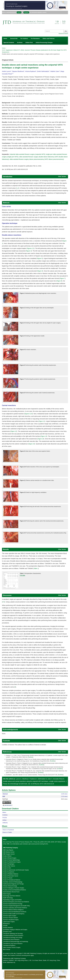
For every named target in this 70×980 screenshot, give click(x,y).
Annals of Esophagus (9, 864)
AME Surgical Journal (9, 854)
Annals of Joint (7, 868)
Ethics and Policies (49, 39)
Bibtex (4, 812)
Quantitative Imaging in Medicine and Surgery (15, 930)
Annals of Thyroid (8, 878)
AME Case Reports (8, 850)
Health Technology (8, 898)
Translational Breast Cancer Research (13, 936)
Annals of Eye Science (9, 866)
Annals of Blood (7, 856)
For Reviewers (35, 39)
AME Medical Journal (9, 852)
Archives (20, 42)
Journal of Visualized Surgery (11, 920)
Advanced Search (63, 34)
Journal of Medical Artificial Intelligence (13, 910)
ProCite (5, 818)
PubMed (30, 757)
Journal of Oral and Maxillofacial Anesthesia (15, 912)
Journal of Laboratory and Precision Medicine (15, 908)
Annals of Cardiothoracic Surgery (12, 862)
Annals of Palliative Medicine (11, 874)
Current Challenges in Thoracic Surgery (14, 888)
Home (5, 39)
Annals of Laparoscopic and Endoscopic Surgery (16, 870)
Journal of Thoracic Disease (10, 918)
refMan (4, 820)
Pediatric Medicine (8, 928)
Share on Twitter (7, 832)
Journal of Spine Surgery (10, 916)
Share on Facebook (8, 830)
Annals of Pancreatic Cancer (11, 876)
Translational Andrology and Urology (13, 938)
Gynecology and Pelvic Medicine (12, 896)
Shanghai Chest (7, 932)
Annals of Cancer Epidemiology (11, 860)
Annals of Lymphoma (9, 872)
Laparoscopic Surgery (9, 922)
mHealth (5, 926)
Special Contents (9, 42)
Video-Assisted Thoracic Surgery (12, 947)
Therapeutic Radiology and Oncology (13, 934)
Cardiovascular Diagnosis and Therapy (13, 884)
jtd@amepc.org (11, 962)
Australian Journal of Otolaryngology (13, 882)
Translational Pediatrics (9, 946)
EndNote (5, 815)
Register (26, 12)
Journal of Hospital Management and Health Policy (16, 906)
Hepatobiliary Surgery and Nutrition (12, 900)
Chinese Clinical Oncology (10, 886)
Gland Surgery (7, 894)
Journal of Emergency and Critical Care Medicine (16, 902)
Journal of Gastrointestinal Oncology (13, 904)
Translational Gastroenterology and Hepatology (16, 942)
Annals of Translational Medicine (12, 880)
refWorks (5, 823)
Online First (29, 42)
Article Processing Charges (44, 42)
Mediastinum (6, 924)
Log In (19, 12)
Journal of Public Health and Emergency (14, 914)
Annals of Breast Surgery (10, 858)
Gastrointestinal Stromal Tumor (11, 892)
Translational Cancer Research (11, 940)
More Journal (6, 949)
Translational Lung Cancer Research (13, 944)
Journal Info (14, 39)
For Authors (24, 39)
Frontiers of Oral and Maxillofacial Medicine (14, 890)
